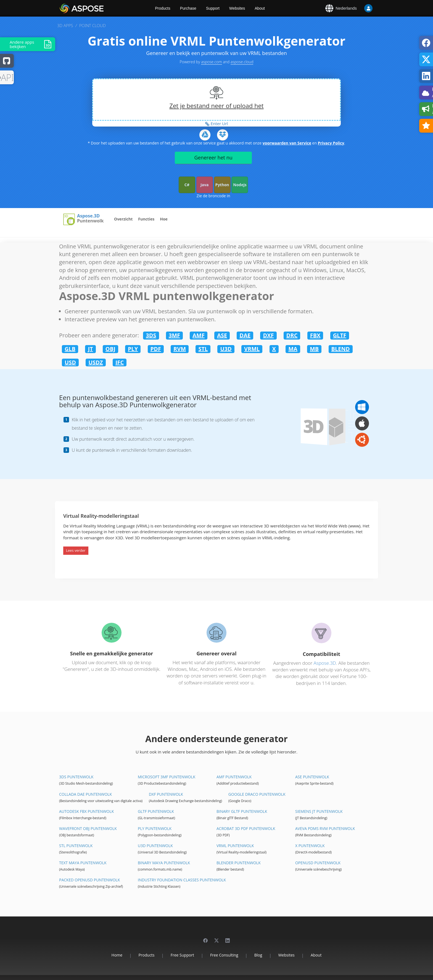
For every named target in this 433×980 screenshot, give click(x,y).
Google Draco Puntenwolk (257, 794)
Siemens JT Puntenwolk (319, 811)
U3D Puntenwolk (155, 846)
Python (222, 185)
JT (90, 349)
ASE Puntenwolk (312, 777)
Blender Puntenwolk (239, 863)
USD (70, 362)
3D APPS (65, 25)
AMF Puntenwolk (234, 777)
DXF (268, 335)
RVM (180, 349)
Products (163, 8)
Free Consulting (224, 955)
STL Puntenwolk (76, 846)
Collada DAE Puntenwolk (85, 794)
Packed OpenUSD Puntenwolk (89, 880)
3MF (174, 335)
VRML (252, 349)
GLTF (340, 335)
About (260, 8)
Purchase (188, 8)
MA (293, 349)
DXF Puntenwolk (166, 794)
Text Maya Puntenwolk (83, 863)
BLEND (341, 349)
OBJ (110, 349)
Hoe (164, 219)
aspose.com (211, 62)
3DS (151, 335)
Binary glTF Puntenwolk (242, 811)
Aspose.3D (88, 216)
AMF (199, 335)
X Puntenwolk (310, 846)
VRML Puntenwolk (235, 846)
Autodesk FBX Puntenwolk (86, 811)
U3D (226, 349)
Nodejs (240, 185)
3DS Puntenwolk (76, 777)
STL (203, 349)
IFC (120, 362)
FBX (315, 335)
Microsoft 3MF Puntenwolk (167, 777)
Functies (146, 219)
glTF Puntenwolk (156, 811)
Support (213, 8)
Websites (237, 8)
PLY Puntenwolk (155, 828)
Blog (258, 955)
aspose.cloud (242, 62)
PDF (156, 349)
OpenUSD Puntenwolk (318, 863)
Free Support (182, 955)
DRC (292, 335)
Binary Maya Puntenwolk (164, 863)
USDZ (96, 362)
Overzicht (123, 219)
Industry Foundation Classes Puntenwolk (182, 880)
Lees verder (76, 550)
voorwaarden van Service (287, 143)
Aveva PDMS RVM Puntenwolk (325, 828)
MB (314, 349)
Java (205, 185)
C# (187, 185)
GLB (70, 349)
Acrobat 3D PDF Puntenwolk (246, 828)
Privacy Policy (331, 143)
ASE (222, 335)
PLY (133, 349)
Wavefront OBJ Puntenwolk (88, 828)
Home (117, 955)
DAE (245, 335)
